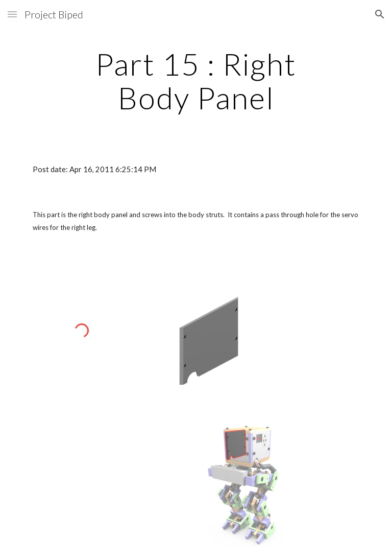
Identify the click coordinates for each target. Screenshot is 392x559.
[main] (196, 81)
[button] (12, 14)
